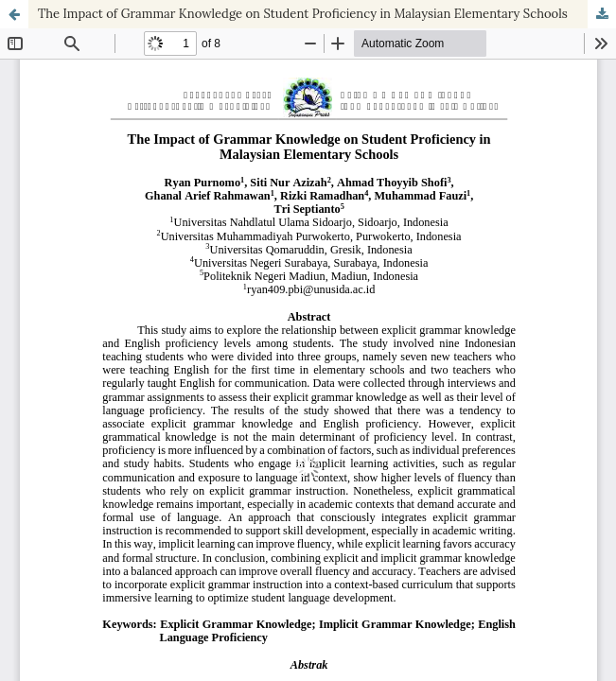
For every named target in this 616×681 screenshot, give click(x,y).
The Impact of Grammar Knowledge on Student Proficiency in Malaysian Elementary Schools (303, 14)
